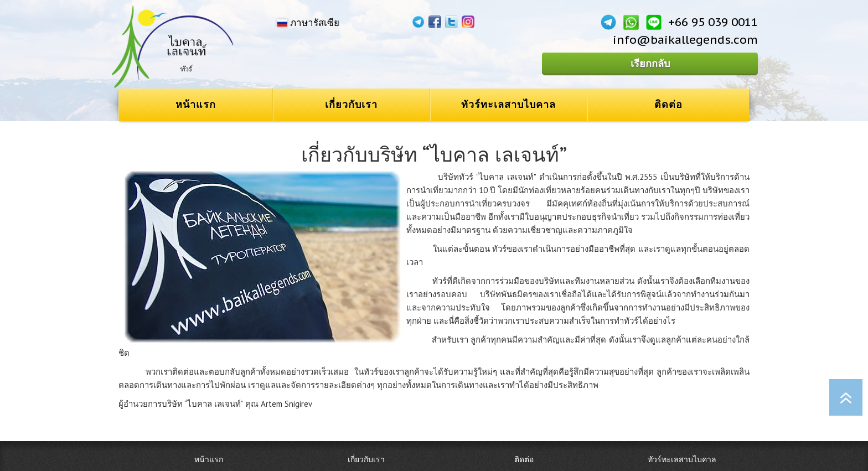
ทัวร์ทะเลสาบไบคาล (508, 104)
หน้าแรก (196, 104)
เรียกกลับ (650, 63)
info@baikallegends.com (685, 40)
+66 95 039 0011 (713, 22)
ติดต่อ (668, 104)
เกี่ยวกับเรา (351, 104)
